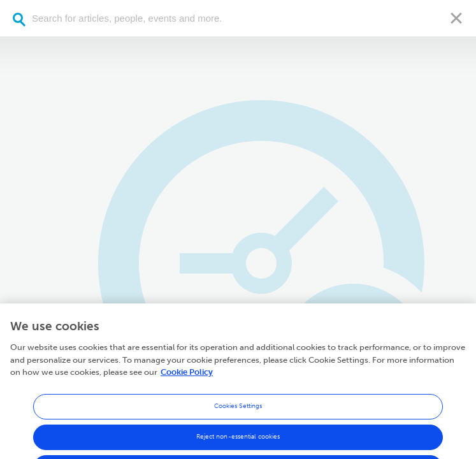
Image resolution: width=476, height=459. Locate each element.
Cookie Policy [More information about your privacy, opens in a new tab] (187, 378)
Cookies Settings (238, 411)
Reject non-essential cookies (238, 442)
